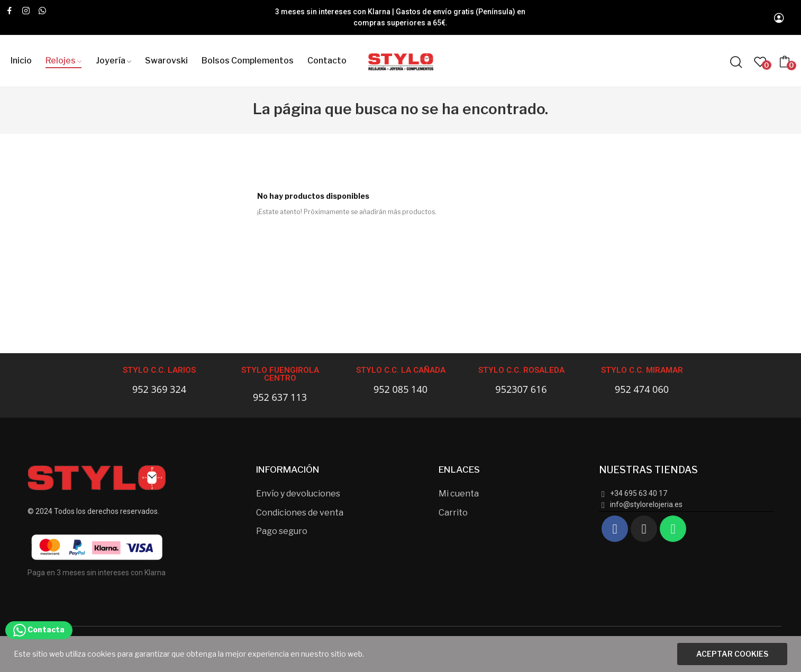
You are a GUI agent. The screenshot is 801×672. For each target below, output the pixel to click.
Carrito (453, 513)
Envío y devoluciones (298, 494)
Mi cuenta (459, 494)
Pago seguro (282, 531)
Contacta (39, 629)
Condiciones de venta (300, 513)
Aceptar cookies (732, 654)
